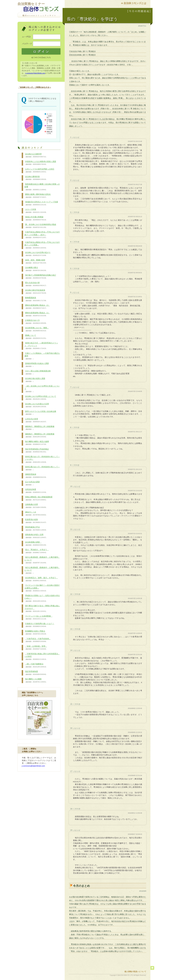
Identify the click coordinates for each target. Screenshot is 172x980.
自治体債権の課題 (36, 544)
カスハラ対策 (36, 211)
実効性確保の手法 (36, 529)
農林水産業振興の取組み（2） (37, 307)
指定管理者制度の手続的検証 (37, 451)
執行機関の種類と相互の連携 (37, 443)
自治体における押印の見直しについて (40, 398)
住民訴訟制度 (36, 491)
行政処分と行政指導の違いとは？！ (39, 625)
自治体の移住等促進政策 (36, 292)
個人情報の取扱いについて (135, 972)
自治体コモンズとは (135, 3)
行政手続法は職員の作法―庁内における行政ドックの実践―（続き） (42, 235)
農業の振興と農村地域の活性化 (38, 196)
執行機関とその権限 (36, 680)
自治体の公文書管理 (36, 155)
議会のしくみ (36, 513)
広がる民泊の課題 (32, 483)
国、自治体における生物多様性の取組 (40, 226)
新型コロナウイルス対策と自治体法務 (40, 413)
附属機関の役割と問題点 (36, 633)
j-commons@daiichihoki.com (35, 73)
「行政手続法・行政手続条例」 (38, 640)
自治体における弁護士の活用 (37, 405)
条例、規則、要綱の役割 (36, 261)
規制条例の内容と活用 (36, 536)
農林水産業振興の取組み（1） (37, 314)
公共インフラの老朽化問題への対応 (39, 170)
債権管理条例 (36, 476)
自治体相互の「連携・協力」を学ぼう (41, 579)
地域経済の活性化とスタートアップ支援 (41, 203)
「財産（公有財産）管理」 (36, 648)
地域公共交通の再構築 (36, 218)
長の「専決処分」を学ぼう (37, 551)
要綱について (36, 337)
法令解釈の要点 (36, 269)
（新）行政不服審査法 (36, 665)
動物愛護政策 (36, 299)
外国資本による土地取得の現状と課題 (40, 163)
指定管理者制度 (36, 673)
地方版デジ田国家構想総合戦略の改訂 (40, 277)
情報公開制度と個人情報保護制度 (38, 498)
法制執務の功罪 (36, 506)
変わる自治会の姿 (36, 284)
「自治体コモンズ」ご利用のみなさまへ (35, 87)
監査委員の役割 (36, 521)
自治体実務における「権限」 (37, 329)
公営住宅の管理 (36, 420)
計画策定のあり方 (36, 322)
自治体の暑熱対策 (36, 178)
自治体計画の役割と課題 (35, 380)
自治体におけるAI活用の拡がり (38, 254)
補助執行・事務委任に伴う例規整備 (39, 428)
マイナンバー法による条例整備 (38, 618)
